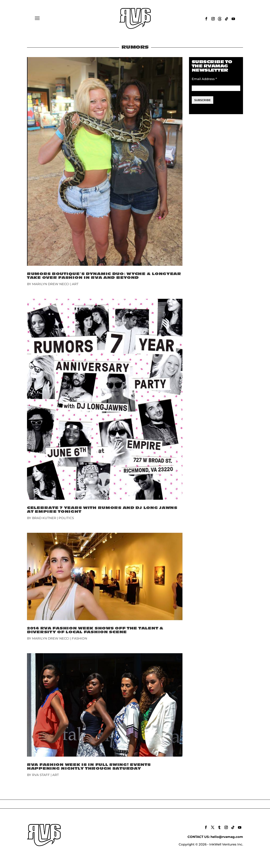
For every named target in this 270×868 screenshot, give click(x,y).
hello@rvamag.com (227, 837)
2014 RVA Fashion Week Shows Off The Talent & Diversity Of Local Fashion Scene (95, 630)
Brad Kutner (44, 518)
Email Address (204, 79)
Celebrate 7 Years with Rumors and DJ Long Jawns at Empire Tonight (102, 510)
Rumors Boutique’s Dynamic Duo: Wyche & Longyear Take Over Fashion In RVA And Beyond (104, 276)
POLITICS (66, 518)
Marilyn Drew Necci (51, 284)
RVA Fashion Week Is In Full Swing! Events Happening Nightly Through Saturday (89, 767)
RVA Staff (41, 775)
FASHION (80, 638)
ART (75, 284)
